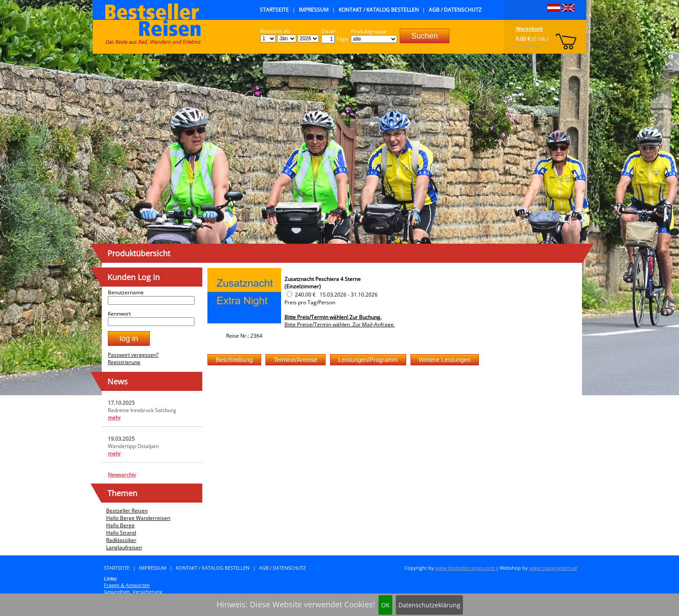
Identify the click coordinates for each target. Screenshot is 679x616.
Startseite (274, 10)
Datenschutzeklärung (429, 605)
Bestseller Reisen (127, 511)
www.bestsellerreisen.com (466, 568)
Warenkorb (529, 29)
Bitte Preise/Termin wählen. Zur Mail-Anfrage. (340, 324)
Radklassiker (121, 540)
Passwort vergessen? (133, 355)
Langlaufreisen (124, 547)
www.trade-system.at (553, 568)
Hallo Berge (120, 525)
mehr (114, 418)
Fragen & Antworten (127, 585)
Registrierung (124, 362)
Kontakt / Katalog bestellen (379, 10)
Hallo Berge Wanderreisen (138, 518)
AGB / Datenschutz (455, 10)
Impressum (314, 10)
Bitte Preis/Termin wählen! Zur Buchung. (333, 317)
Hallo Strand (121, 533)
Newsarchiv (122, 475)
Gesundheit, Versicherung (133, 592)
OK (385, 605)
